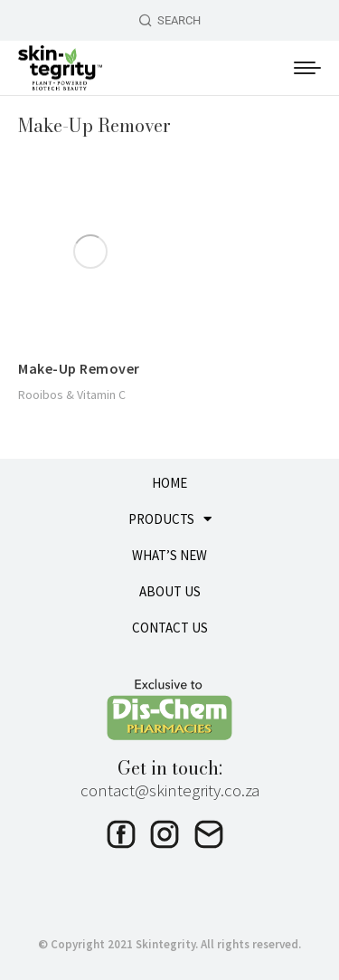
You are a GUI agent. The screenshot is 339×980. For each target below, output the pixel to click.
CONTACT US (170, 628)
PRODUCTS (170, 519)
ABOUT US (170, 591)
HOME (169, 483)
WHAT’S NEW (169, 555)
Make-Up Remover (79, 368)
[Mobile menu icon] (307, 68)
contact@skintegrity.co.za (170, 790)
